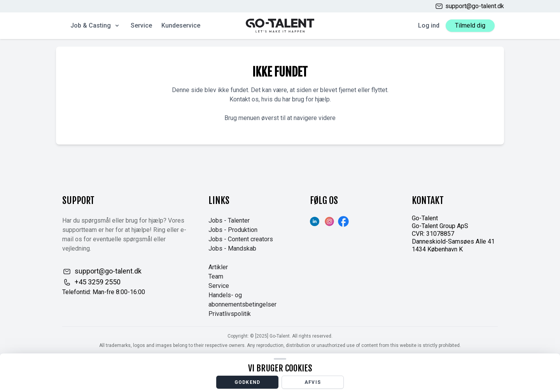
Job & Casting (95, 25)
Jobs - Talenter (229, 220)
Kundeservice (181, 25)
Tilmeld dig (470, 25)
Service (141, 25)
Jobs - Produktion (233, 230)
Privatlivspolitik (230, 314)
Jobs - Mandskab (232, 248)
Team (216, 276)
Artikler (218, 267)
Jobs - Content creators (241, 239)
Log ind (429, 25)
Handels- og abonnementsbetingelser (242, 300)
